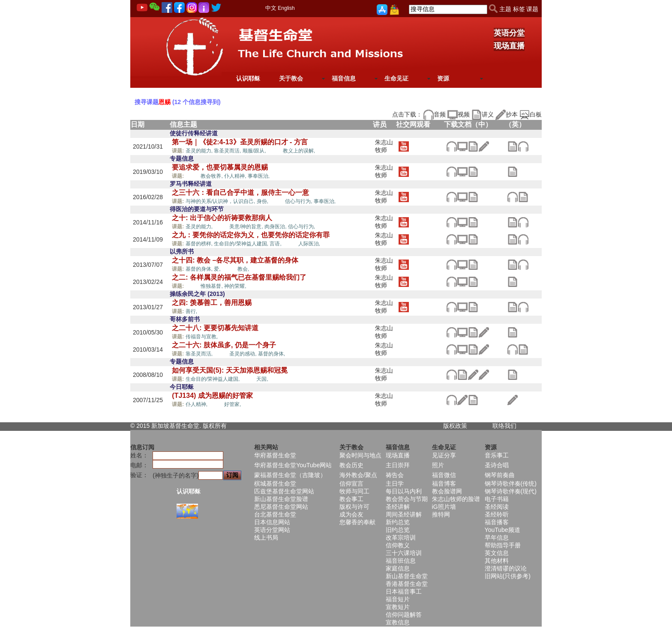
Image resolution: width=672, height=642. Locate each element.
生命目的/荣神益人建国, (242, 244)
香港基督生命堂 (407, 584)
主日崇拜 (398, 465)
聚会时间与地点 (360, 455)
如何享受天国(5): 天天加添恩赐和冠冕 (229, 370)
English (286, 8)
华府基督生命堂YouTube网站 (293, 465)
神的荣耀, (235, 286)
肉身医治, (276, 227)
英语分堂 (509, 33)
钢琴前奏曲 (500, 475)
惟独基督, (212, 286)
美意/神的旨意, (247, 227)
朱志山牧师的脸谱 (456, 499)
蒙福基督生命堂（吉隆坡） (290, 475)
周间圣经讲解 (404, 514)
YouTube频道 (502, 530)
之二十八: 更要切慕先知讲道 (215, 328)
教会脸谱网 (447, 491)
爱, (218, 269)
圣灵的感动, (244, 354)
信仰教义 (398, 545)
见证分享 (444, 455)
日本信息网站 (272, 522)
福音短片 (398, 599)
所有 (221, 426)
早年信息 (497, 537)
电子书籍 (497, 499)
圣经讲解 (398, 507)
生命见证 (396, 78)
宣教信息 (398, 622)
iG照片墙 (444, 507)
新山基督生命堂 (407, 576)
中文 (271, 8)
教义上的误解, (299, 151)
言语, (276, 244)
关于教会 (291, 78)
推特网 (441, 514)
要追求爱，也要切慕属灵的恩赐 (220, 167)
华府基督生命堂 (275, 455)
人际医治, (309, 244)
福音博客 (444, 484)
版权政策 (455, 426)
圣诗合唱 (497, 465)
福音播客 (497, 522)
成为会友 (351, 514)
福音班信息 (401, 561)
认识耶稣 (248, 78)
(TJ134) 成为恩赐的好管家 (212, 396)
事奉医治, (259, 176)
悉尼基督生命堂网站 (281, 507)
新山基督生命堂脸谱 (281, 499)
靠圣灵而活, (228, 151)
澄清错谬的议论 (506, 568)
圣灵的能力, (200, 151)
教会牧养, (212, 176)
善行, (192, 311)
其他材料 (497, 561)
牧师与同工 (354, 491)
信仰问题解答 (404, 615)
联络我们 (504, 426)
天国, (262, 379)
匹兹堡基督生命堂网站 (284, 491)
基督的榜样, (200, 244)
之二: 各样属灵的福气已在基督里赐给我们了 (239, 277)
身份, (263, 201)
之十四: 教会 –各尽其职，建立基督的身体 (235, 260)
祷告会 (395, 475)
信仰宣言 (351, 484)
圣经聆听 (497, 514)
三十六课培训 (404, 553)
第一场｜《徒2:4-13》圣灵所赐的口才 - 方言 (240, 142)
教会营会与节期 (407, 499)
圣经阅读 (497, 507)
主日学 (395, 484)
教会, (243, 269)
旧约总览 (398, 530)
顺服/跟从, (255, 151)
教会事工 (351, 499)
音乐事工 (497, 455)
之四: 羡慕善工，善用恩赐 (212, 303)
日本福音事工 (404, 591)
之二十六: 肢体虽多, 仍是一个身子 (224, 345)
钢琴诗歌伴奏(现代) (511, 491)
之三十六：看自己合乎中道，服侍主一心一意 (240, 193)
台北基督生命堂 (275, 514)
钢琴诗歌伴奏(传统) (511, 484)
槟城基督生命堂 (275, 484)
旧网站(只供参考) (508, 576)
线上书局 (266, 537)
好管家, (232, 404)
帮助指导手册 (503, 545)
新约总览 (398, 522)
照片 (438, 465)
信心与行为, (299, 201)
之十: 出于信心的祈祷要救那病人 (222, 218)
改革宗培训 (401, 537)
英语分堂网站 (272, 530)
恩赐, (275, 150)
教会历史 (351, 465)
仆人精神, (236, 176)
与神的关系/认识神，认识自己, (221, 201)
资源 (443, 78)
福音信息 (344, 78)
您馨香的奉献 (357, 522)
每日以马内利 (404, 491)
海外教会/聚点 (358, 475)
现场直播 (509, 46)
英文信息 (497, 553)
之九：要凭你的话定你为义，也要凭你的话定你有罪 (251, 235)
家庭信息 (398, 568)
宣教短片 (398, 607)
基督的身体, (200, 269)
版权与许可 (354, 507)
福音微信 (444, 475)
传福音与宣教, (202, 337)
